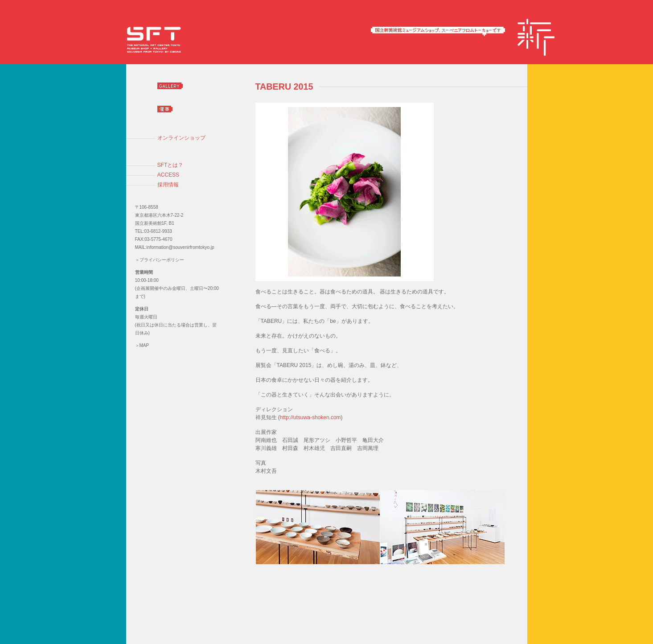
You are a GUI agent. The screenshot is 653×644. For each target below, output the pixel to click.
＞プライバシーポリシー (160, 260)
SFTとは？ (170, 165)
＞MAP (142, 345)
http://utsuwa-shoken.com (310, 417)
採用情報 (168, 185)
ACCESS (168, 175)
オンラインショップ (181, 138)
